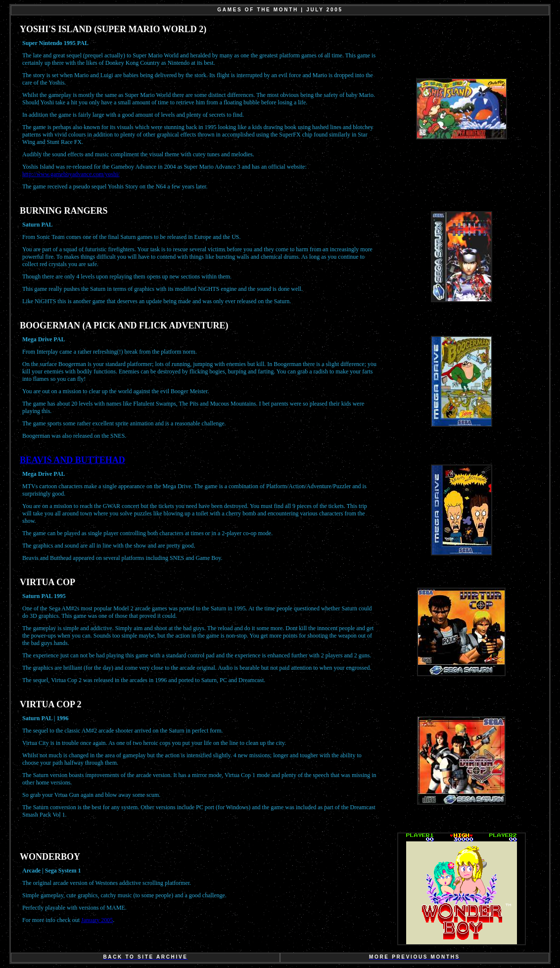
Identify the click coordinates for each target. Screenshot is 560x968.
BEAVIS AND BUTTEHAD (72, 460)
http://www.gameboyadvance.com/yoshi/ (71, 174)
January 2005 (97, 920)
